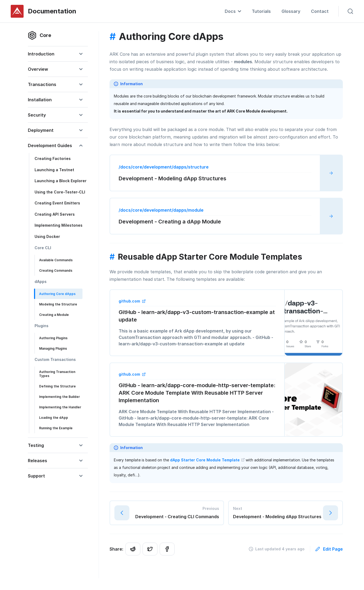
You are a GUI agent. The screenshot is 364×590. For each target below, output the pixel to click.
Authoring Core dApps (57, 294)
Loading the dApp (54, 418)
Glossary (291, 11)
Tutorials (261, 11)
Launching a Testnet (54, 170)
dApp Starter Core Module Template (207, 460)
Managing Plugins (53, 348)
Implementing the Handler (60, 407)
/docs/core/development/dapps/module (161, 210)
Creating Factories (53, 158)
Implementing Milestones (59, 225)
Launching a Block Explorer (61, 181)
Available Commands (56, 260)
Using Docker (47, 236)
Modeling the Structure (58, 304)
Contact (320, 11)
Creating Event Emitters (57, 203)
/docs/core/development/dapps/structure (164, 167)
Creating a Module (54, 315)
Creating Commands (56, 270)
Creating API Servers (55, 214)
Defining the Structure (57, 386)
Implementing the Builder (59, 397)
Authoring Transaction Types (57, 374)
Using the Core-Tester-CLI (60, 192)
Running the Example (56, 428)
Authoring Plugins (53, 338)
